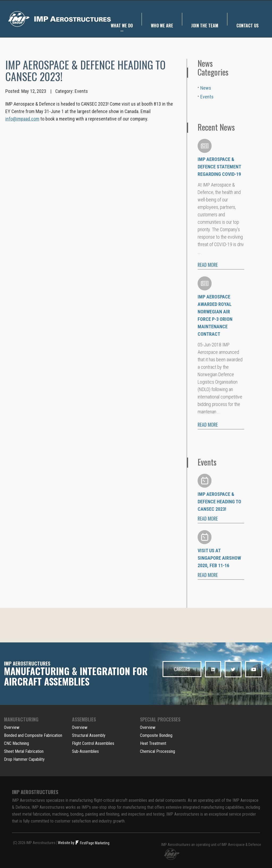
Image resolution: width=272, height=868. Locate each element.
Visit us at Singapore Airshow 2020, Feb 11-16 (219, 558)
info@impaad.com (22, 119)
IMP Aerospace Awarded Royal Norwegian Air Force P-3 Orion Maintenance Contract (215, 315)
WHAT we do (122, 22)
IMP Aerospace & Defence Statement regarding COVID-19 (219, 167)
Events (81, 91)
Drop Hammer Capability (24, 759)
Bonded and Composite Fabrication (33, 735)
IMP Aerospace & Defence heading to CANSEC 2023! (219, 502)
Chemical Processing (158, 751)
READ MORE (208, 265)
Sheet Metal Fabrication (24, 751)
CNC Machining (16, 743)
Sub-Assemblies (85, 751)
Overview (12, 727)
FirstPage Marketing (92, 843)
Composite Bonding (156, 735)
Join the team (205, 20)
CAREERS (182, 669)
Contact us (248, 20)
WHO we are (162, 20)
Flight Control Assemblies (93, 743)
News (206, 88)
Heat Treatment (153, 743)
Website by (66, 843)
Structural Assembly (89, 735)
